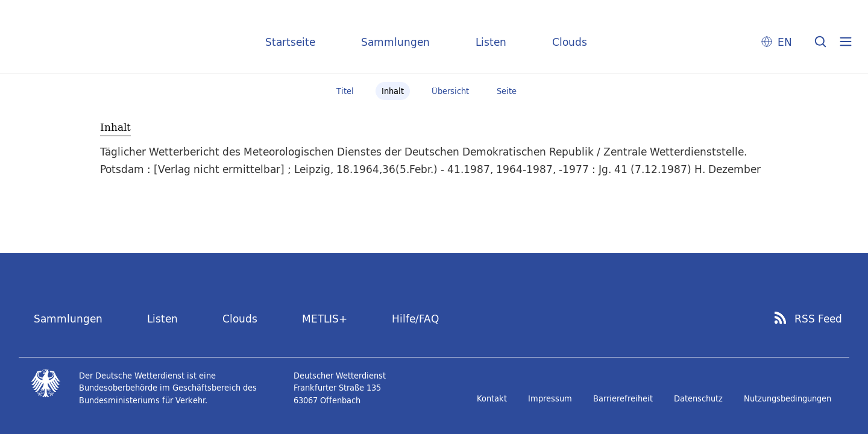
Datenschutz (698, 398)
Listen (491, 42)
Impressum (550, 398)
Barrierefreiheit (623, 398)
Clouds (570, 42)
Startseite (290, 42)
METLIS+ (325, 319)
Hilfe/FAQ (415, 319)
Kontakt (492, 398)
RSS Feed (818, 319)
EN (785, 42)
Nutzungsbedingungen (788, 398)
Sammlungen (395, 42)
